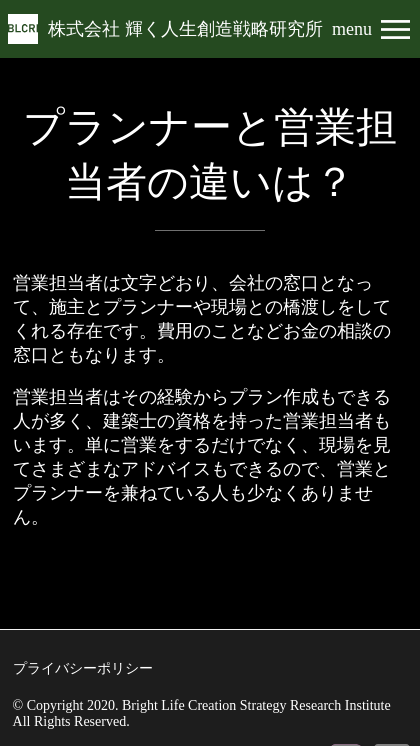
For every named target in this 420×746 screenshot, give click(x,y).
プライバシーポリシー (83, 668)
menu (352, 29)
